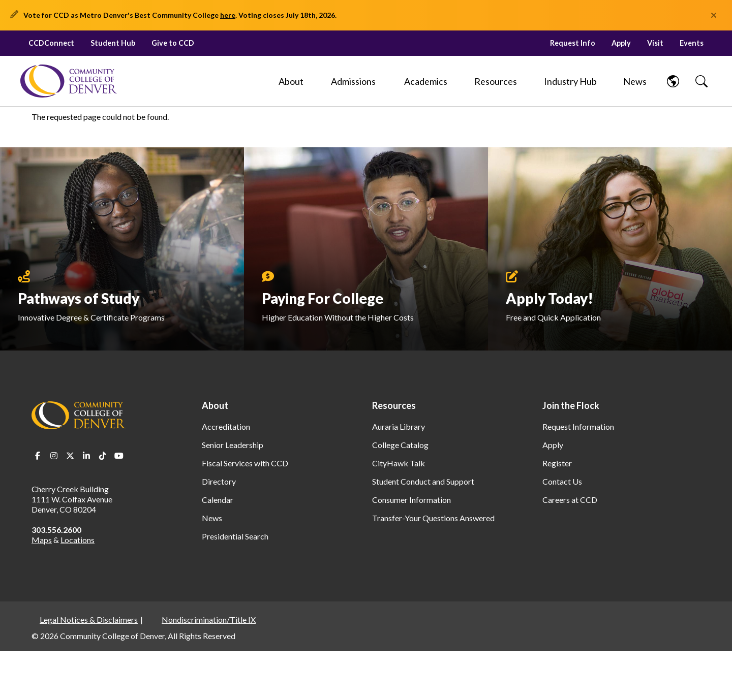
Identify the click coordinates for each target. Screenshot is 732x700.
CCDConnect (51, 43)
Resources (394, 405)
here (228, 15)
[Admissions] (353, 81)
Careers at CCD (570, 500)
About (215, 405)
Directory (219, 481)
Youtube (119, 456)
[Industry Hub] (571, 81)
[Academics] (426, 81)
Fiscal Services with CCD (245, 463)
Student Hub (113, 43)
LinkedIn (86, 456)
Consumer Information (411, 500)
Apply (621, 43)
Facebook (38, 456)
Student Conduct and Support (423, 481)
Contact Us (562, 481)
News (212, 518)
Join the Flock (571, 405)
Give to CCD (173, 43)
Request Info (573, 43)
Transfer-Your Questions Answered (433, 518)
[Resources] (496, 81)
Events (692, 43)
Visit (655, 43)
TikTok (103, 456)
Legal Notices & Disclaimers (89, 619)
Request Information (578, 426)
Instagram (54, 456)
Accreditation (226, 426)
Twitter (70, 456)
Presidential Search (235, 536)
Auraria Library (399, 426)
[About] (291, 81)
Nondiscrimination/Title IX (209, 619)
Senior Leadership (233, 445)
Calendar (218, 500)
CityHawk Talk (399, 463)
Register (557, 463)
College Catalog (400, 445)
